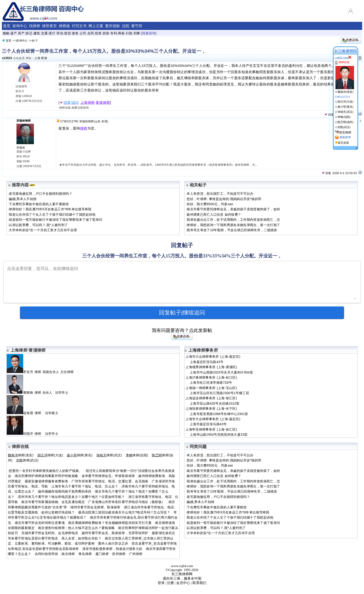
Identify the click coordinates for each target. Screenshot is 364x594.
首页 (7, 26)
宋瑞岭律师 (24, 121)
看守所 (137, 26)
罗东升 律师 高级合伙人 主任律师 (41, 372)
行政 (129, 33)
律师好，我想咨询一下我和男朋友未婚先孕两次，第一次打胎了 (233, 225)
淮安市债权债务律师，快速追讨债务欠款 (112, 549)
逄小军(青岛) (345, 107)
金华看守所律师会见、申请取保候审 (108, 476)
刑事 (137, 33)
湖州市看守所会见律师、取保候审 (95, 507)
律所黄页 (49, 26)
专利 (114, 33)
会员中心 (183, 583)
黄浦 (44, 58)
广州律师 (136, 554)
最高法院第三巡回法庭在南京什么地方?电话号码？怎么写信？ (124, 512)
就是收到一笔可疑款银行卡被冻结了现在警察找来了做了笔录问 (55, 220)
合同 (91, 33)
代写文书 (79, 26)
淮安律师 (345, 132)
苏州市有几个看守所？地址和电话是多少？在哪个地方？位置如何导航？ (71, 497)
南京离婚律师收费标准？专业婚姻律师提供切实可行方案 (110, 523)
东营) (105, 121)
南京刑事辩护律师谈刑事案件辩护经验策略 (47, 476)
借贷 (67, 33)
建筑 (37, 33)
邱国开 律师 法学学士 (32, 434)
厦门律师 (102, 554)
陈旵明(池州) (345, 122)
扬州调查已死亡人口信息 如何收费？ (214, 214)
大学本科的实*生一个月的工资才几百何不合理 (43, 230)
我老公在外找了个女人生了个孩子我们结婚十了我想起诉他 (52, 214)
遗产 (14, 33)
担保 (106, 33)
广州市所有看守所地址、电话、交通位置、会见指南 (110, 481)
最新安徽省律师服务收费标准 (47, 481)
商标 (121, 33)
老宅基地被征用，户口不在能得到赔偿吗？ (41, 194)
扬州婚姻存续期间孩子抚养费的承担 (65, 491)
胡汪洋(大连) (345, 102)
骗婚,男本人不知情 (23, 199)
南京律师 (68, 554)
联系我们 (199, 583)
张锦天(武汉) (345, 112)
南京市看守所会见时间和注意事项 (40, 523)
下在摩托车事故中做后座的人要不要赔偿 (39, 204)
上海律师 (88, 103)
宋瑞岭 (21, 148)
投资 (98, 33)
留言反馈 (343, 143)
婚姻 (6, 33)
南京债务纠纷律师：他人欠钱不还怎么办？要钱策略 (76, 528)
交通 (44, 33)
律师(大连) (50, 455)
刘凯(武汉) (344, 127)
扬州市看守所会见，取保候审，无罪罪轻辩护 (115, 533)
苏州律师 (119, 554)
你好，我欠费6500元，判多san (210, 204)
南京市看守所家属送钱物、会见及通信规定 (53, 502)
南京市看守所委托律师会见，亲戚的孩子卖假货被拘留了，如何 (233, 209)
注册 (170, 583)
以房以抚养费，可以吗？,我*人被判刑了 (38, 225)
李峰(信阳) (344, 117)
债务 (75, 33)
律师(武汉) (109, 455)
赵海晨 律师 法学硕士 (32, 413)
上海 (37, 58)
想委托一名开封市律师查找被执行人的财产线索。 (45, 471)
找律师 (35, 26)
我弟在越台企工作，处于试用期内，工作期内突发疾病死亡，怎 (233, 220)
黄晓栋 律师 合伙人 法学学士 (37, 393)
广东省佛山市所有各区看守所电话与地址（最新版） (127, 502)
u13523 (7, 58)
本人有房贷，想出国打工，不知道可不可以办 (220, 194)
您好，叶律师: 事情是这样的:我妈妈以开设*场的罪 (224, 199)
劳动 (60, 33)
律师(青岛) (80, 455)
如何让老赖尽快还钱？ (58, 512)
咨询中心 (20, 26)
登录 (161, 583)
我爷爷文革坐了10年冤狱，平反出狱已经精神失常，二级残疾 (232, 230)
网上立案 (96, 26)
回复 (329, 115)
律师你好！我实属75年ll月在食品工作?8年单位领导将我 (50, 209)
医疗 (52, 33)
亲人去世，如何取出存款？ (81, 538)
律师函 (64, 26)
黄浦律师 (103, 103)
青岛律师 (85, 554)
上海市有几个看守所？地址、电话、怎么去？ (85, 486)
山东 (98, 121)
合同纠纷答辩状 (47, 554)
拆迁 (29, 33)
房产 (21, 33)
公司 (83, 33)
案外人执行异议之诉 (113, 543)
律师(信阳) (137, 455)
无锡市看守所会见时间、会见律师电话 (50, 533)
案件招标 (113, 26)
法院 (126, 26)
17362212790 (69, 121)
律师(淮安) (21, 455)
